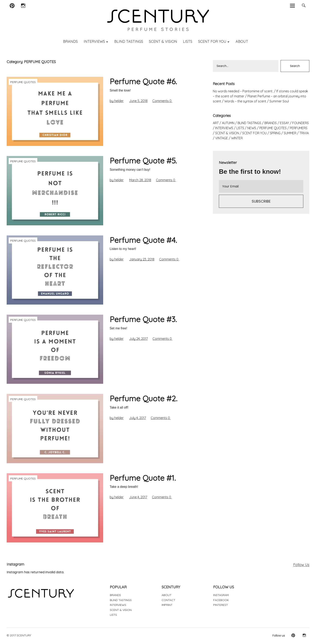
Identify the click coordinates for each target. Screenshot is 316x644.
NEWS (252, 128)
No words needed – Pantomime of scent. (243, 91)
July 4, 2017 (138, 418)
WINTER (237, 138)
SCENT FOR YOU (212, 41)
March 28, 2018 (140, 180)
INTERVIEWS (94, 41)
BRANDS (70, 41)
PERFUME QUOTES (23, 82)
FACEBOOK (221, 600)
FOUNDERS (300, 123)
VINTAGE (222, 138)
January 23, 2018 (142, 259)
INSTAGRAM (221, 595)
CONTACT (168, 600)
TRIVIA (304, 133)
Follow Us (301, 565)
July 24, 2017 (138, 339)
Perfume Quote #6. (143, 81)
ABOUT (242, 41)
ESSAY (284, 123)
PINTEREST (221, 605)
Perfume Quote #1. (143, 478)
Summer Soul (279, 101)
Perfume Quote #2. (143, 398)
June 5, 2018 (138, 101)
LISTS (188, 41)
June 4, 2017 (138, 497)
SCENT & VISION (163, 41)
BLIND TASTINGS (129, 41)
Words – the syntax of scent (245, 101)
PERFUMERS (299, 128)
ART (216, 123)
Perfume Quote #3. (143, 319)
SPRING (275, 133)
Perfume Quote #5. (143, 161)
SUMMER (290, 133)
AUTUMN (228, 123)
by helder (117, 101)
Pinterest (12, 11)
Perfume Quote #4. (143, 240)
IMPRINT (167, 605)
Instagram (23, 11)
